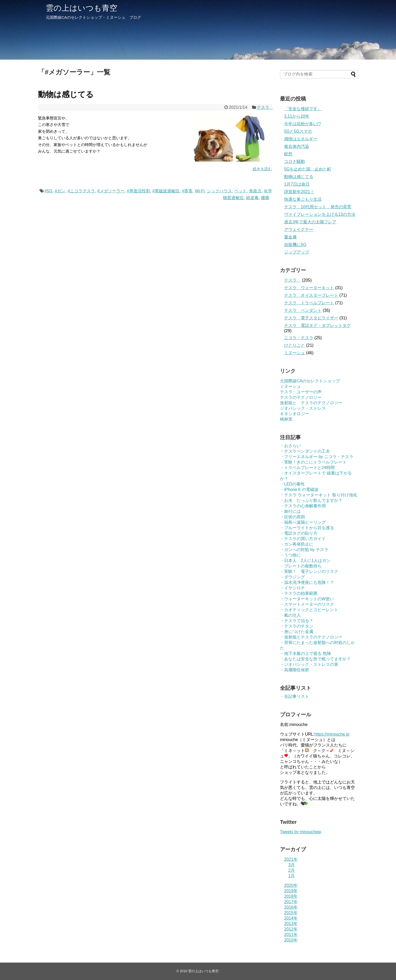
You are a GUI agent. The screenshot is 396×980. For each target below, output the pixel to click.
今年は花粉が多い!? (302, 124)
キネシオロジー (295, 414)
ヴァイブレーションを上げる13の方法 (320, 214)
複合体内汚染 (297, 146)
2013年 (291, 924)
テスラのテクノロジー (301, 397)
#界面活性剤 (139, 191)
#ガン (60, 191)
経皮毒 (252, 198)
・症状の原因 (292, 517)
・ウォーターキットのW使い (307, 599)
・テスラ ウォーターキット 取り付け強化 (319, 495)
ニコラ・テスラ (299, 338)
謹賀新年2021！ (299, 192)
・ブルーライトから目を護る (307, 528)
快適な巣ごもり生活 (303, 199)
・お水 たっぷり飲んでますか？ (311, 500)
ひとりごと (295, 345)
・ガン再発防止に (297, 544)
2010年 (291, 940)
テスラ (265, 107)
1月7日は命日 (297, 184)
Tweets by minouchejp (301, 832)
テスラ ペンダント (303, 310)
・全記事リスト (295, 696)
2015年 (291, 913)
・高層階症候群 (295, 670)
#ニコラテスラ (81, 191)
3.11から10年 (297, 116)
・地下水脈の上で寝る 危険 (305, 653)
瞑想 (288, 154)
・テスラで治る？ (297, 621)
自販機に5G (295, 245)
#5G (48, 191)
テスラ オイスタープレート (311, 295)
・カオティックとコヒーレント (309, 610)
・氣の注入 (290, 615)
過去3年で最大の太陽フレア (310, 222)
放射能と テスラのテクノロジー (311, 403)
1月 (292, 876)
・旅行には (290, 511)
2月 (292, 870)
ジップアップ (297, 252)
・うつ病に (290, 555)
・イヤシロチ (292, 588)
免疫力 (255, 191)
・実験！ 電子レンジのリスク (309, 571)
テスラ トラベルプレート (309, 303)
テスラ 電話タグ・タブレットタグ (317, 325)
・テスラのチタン (297, 626)
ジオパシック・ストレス (303, 408)
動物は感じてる (66, 94)
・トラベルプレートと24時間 (307, 468)
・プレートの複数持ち (301, 566)
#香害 (187, 191)
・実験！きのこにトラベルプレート (313, 462)
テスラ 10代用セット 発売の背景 (318, 207)
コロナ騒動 (295, 162)
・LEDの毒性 (292, 484)
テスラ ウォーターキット (309, 288)
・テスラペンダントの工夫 (305, 451)
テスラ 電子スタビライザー (311, 318)
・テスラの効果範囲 (299, 593)
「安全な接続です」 (303, 109)
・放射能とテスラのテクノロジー (311, 637)
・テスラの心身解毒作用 (303, 506)
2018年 (291, 896)
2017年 (291, 902)
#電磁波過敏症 (166, 191)
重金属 (290, 237)
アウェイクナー (299, 229)
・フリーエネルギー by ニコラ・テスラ (317, 457)
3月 (292, 865)
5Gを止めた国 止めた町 (308, 169)
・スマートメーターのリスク (307, 604)
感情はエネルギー (301, 139)
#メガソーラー (111, 191)
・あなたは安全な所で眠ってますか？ (315, 659)
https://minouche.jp (332, 734)
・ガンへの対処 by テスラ (304, 550)
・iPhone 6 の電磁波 (299, 489)
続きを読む (262, 169)
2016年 (291, 907)
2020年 (291, 885)
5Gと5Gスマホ (298, 131)
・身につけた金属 (297, 632)
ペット (240, 191)
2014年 (291, 918)
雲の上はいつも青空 (82, 8)
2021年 (291, 859)
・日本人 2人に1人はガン (305, 561)
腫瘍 (265, 198)
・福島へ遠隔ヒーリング (303, 522)
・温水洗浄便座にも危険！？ (307, 582)
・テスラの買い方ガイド (303, 539)
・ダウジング (292, 577)
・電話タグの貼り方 (299, 533)
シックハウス (219, 191)
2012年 (291, 929)
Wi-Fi (200, 191)
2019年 (291, 891)
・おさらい (290, 446)
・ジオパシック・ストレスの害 (309, 664)
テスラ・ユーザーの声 (301, 392)
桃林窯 (286, 419)
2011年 (291, 935)
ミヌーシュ (295, 353)
